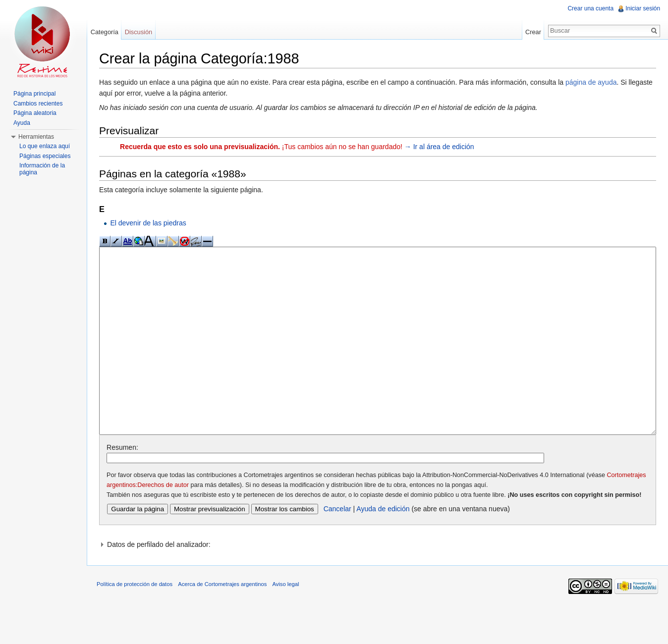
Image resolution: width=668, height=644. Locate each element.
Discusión (139, 32)
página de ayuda (592, 82)
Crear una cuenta (590, 8)
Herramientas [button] (36, 137)
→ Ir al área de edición (440, 147)
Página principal (34, 94)
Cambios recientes (38, 104)
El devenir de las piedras (148, 223)
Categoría (105, 32)
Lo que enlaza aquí (45, 146)
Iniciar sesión (643, 8)
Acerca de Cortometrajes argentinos (223, 621)
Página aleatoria (35, 113)
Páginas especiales (45, 156)
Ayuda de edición (383, 546)
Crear (533, 32)
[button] (378, 582)
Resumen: (123, 484)
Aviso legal (286, 621)
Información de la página (42, 169)
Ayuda (22, 123)
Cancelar (338, 546)
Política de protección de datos (135, 621)
